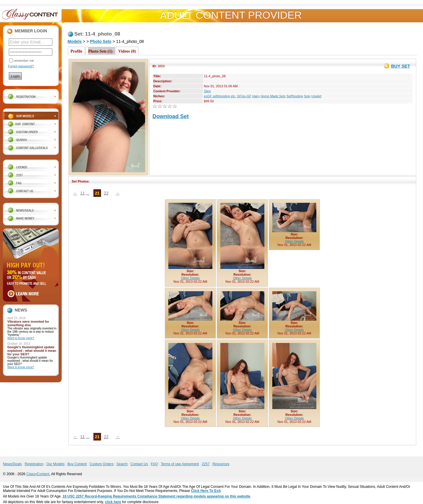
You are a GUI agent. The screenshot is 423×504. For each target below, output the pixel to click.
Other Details (190, 278)
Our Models (56, 464)
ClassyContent (38, 474)
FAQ (154, 464)
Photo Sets (101, 41)
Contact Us (139, 464)
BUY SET (401, 66)
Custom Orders (101, 464)
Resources (221, 464)
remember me (24, 61)
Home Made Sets (273, 96)
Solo (307, 96)
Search (122, 464)
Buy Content (77, 464)
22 (106, 193)
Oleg (207, 91)
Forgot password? (21, 66)
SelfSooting (295, 96)
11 (83, 193)
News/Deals (12, 464)
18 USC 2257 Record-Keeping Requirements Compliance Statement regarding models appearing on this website (156, 496)
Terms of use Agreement (180, 464)
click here (113, 502)
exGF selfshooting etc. (220, 96)
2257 (206, 464)
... (88, 193)
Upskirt (316, 96)
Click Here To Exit (206, 491)
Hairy (256, 96)
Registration (34, 464)
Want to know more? (21, 338)
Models (75, 41)
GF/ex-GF (244, 96)
